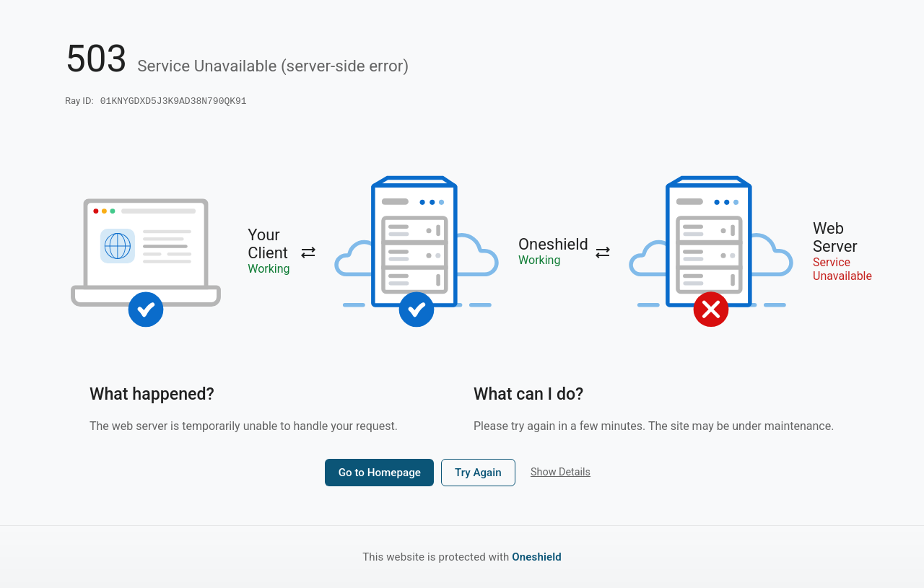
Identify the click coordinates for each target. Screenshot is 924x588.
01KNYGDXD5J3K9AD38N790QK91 (174, 102)
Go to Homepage (380, 474)
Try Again (478, 474)
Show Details (561, 474)
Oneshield (537, 557)
